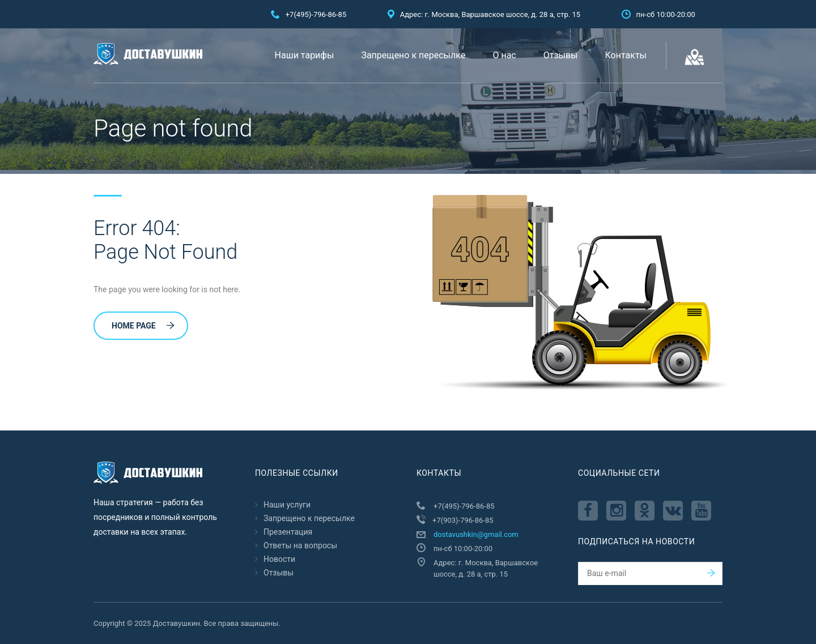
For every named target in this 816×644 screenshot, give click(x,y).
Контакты (626, 55)
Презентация (288, 532)
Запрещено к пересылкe (413, 55)
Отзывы (561, 55)
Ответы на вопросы (300, 545)
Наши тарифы (305, 55)
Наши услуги (287, 505)
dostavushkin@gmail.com (476, 534)
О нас (504, 55)
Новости (279, 559)
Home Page (143, 326)
